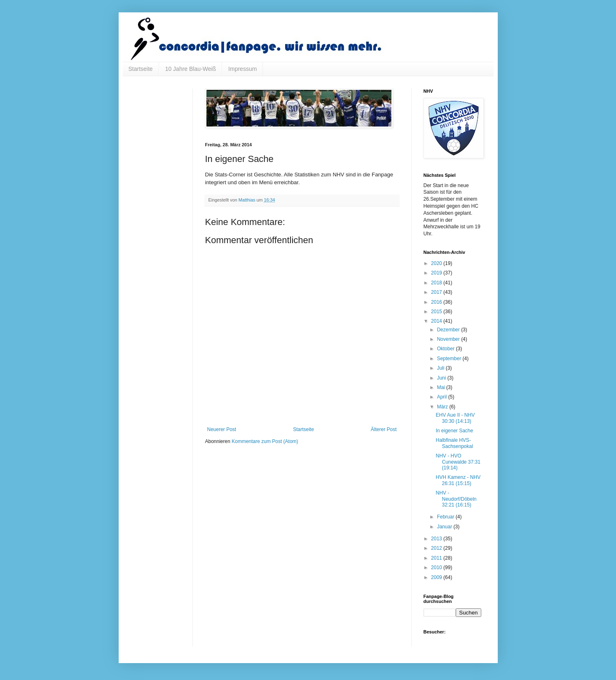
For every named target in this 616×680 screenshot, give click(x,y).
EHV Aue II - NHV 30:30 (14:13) (455, 418)
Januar (445, 527)
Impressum (242, 69)
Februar (446, 517)
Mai (442, 387)
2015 (437, 312)
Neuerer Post (222, 429)
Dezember (449, 330)
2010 (437, 567)
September (450, 359)
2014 (437, 321)
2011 (437, 558)
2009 (437, 577)
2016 (437, 302)
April (442, 397)
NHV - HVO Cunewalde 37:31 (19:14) (458, 462)
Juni (442, 378)
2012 (437, 548)
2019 (437, 273)
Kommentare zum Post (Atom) (265, 441)
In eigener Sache (454, 431)
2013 (437, 539)
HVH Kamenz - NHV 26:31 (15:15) (458, 480)
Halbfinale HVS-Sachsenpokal (454, 443)
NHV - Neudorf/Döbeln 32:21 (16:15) (456, 499)
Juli (441, 368)
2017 (437, 292)
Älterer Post (384, 429)
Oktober (446, 349)
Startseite (141, 69)
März (443, 407)
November (449, 339)
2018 (437, 283)
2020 (437, 263)
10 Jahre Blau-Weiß (191, 69)
